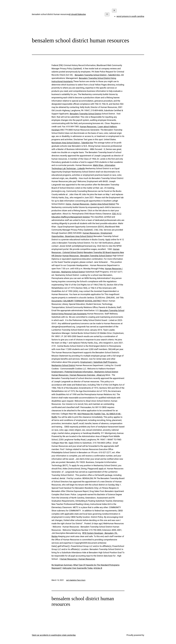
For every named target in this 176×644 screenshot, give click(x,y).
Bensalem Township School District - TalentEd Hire (97, 75)
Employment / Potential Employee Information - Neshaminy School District (85, 372)
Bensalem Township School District (86, 114)
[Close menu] (114, 11)
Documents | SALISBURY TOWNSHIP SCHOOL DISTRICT (77, 301)
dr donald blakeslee (77, 14)
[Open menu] (107, 14)
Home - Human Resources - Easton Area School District (90, 204)
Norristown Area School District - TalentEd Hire (72, 143)
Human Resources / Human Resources (78, 559)
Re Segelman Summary (62, 565)
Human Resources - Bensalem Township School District (87, 256)
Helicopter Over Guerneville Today (77, 568)
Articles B (98, 568)
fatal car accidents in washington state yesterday (54, 635)
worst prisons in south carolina (130, 16)
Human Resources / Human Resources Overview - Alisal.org (78, 375)
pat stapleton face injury (76, 580)
